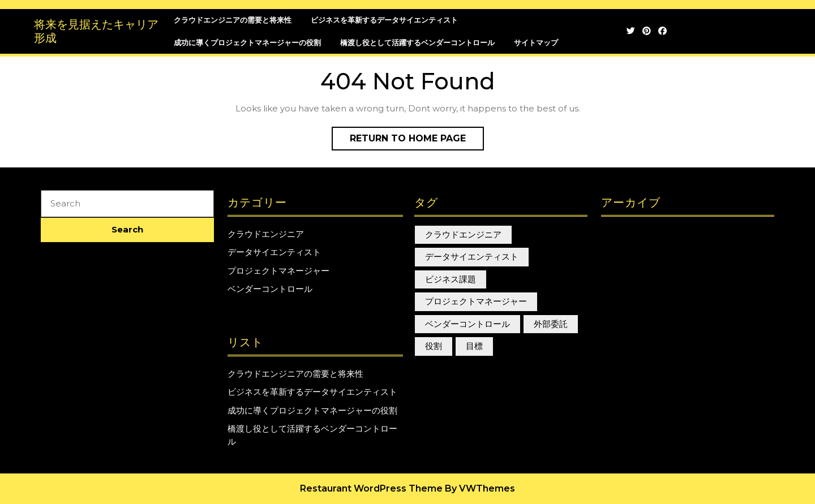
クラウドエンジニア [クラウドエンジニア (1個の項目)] (463, 234)
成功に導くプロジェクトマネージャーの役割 (247, 42)
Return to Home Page (417, 141)
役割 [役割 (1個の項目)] (434, 346)
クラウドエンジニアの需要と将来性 (233, 20)
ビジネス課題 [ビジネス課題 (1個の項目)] (451, 279)
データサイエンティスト (274, 252)
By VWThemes (480, 488)
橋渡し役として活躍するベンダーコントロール (417, 42)
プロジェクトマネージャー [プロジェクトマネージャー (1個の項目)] (476, 301)
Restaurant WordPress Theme (371, 488)
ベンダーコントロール (270, 289)
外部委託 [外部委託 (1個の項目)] (551, 324)
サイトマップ (536, 42)
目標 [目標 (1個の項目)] (474, 346)
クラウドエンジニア (266, 234)
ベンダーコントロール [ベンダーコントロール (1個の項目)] (467, 324)
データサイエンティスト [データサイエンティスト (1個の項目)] (472, 257)
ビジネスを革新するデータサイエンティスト (384, 20)
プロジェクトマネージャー (278, 271)
